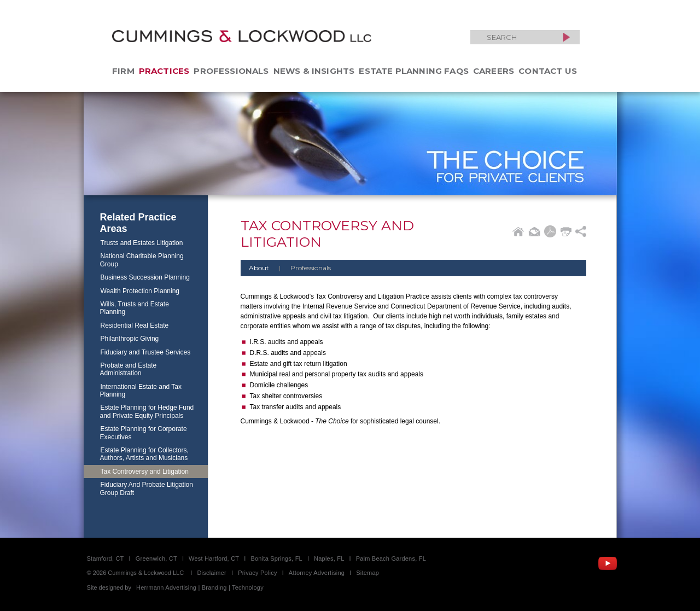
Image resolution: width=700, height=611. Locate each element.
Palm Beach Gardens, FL (391, 558)
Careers (494, 71)
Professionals (231, 71)
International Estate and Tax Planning (141, 391)
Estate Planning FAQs (414, 71)
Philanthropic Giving (130, 339)
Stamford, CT (106, 558)
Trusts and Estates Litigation (142, 243)
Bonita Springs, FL (276, 558)
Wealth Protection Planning (140, 291)
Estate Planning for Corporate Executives (144, 433)
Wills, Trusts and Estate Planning (135, 308)
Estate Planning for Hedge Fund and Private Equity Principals (147, 411)
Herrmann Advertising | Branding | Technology (200, 587)
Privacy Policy (258, 573)
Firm (123, 71)
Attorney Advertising (317, 573)
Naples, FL (329, 558)
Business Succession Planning (145, 277)
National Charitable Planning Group (142, 260)
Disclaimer (212, 573)
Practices (164, 71)
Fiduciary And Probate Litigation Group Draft (147, 488)
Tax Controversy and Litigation (145, 472)
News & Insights (314, 71)
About (259, 268)
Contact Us (548, 71)
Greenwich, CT (156, 558)
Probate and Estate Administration (129, 369)
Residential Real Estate (135, 325)
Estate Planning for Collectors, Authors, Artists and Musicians (144, 454)
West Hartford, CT (214, 558)
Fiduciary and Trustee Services (146, 352)
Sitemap (367, 573)
